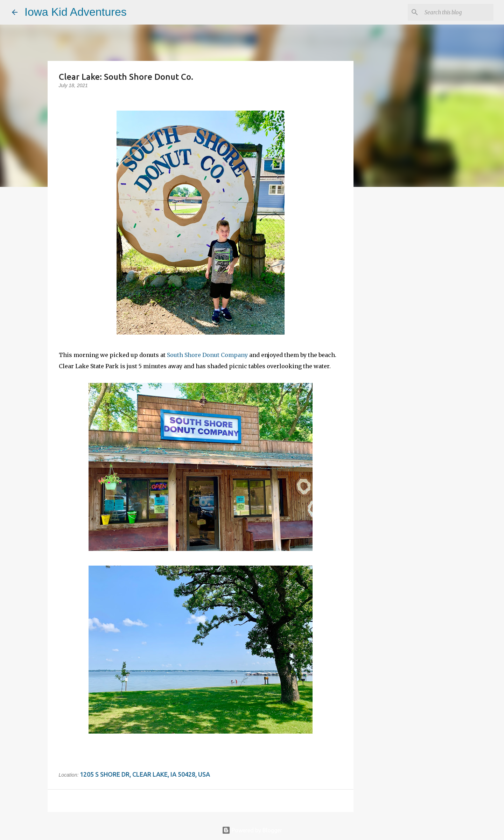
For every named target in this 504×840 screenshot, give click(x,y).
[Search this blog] (457, 12)
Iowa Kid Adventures (76, 12)
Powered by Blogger (252, 830)
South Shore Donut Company (207, 355)
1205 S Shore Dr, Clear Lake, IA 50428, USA (145, 774)
